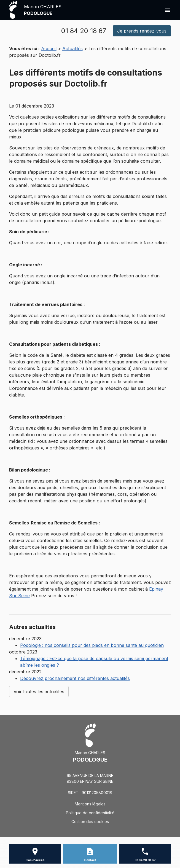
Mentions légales (90, 804)
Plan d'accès (35, 860)
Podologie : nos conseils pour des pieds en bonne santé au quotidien (92, 645)
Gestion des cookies (90, 822)
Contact (90, 860)
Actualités (72, 49)
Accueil (49, 49)
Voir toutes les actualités (39, 692)
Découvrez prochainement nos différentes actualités (75, 678)
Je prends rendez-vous (142, 31)
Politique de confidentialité (90, 813)
